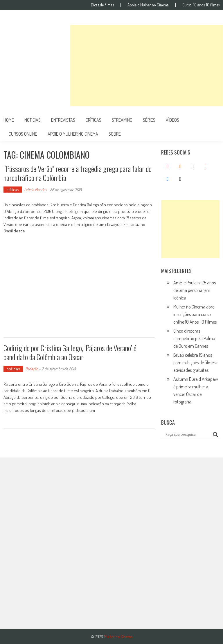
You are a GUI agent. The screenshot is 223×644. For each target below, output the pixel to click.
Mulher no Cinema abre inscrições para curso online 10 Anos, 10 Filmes (195, 314)
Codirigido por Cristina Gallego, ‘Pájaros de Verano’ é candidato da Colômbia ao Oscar (70, 352)
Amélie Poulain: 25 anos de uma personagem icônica (195, 290)
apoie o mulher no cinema (73, 134)
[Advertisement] (146, 66)
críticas (93, 120)
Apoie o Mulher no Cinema (148, 5)
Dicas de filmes (102, 5)
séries (149, 120)
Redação (32, 369)
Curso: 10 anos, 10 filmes (201, 5)
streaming (122, 120)
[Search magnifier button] (215, 435)
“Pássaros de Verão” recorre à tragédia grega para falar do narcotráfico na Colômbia (78, 173)
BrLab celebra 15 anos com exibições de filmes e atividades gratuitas (196, 363)
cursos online (23, 134)
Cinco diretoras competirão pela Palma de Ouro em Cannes (194, 338)
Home (9, 120)
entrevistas (63, 120)
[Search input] (188, 435)
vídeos (172, 120)
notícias (33, 120)
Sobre (115, 134)
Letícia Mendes (35, 190)
